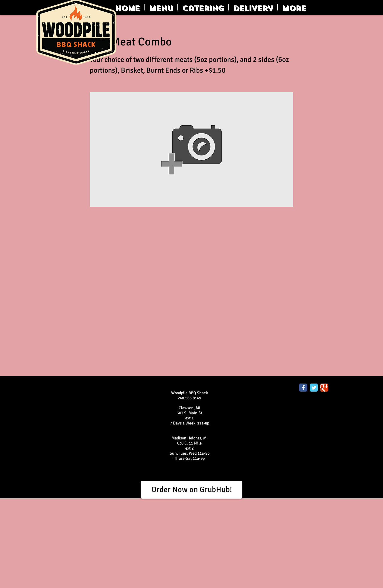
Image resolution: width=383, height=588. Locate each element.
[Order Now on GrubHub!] (191, 490)
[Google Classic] (324, 388)
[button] (161, 7)
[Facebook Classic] (303, 388)
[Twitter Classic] (314, 388)
